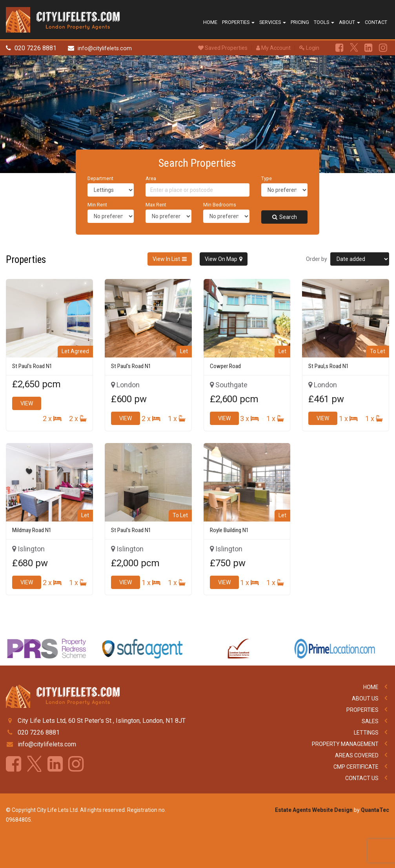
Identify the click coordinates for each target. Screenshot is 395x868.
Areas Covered (357, 755)
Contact (376, 22)
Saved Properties (223, 48)
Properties (238, 22)
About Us (365, 698)
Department (100, 178)
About (349, 22)
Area (151, 178)
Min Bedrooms (220, 205)
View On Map (221, 259)
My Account (273, 48)
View (27, 403)
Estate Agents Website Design (314, 810)
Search (285, 217)
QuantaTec (375, 810)
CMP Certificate (356, 767)
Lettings (366, 733)
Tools (324, 22)
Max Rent (156, 205)
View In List (166, 259)
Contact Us (362, 778)
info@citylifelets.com (105, 48)
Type (267, 178)
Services (273, 22)
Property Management (345, 744)
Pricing (300, 22)
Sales (370, 721)
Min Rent (97, 205)
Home (210, 22)
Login (309, 48)
